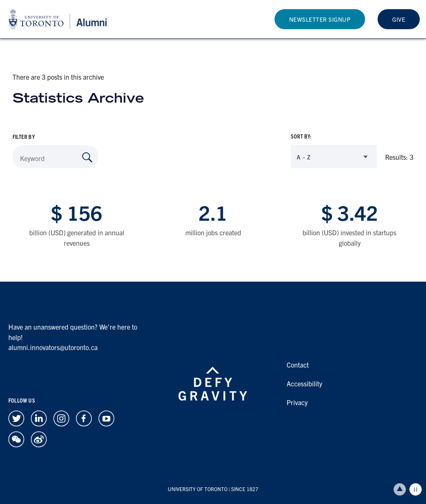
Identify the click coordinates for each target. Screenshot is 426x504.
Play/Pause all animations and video (416, 489)
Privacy (297, 402)
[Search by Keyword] (87, 157)
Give (399, 19)
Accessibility (304, 383)
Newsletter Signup (320, 19)
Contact (298, 365)
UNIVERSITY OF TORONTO (198, 489)
